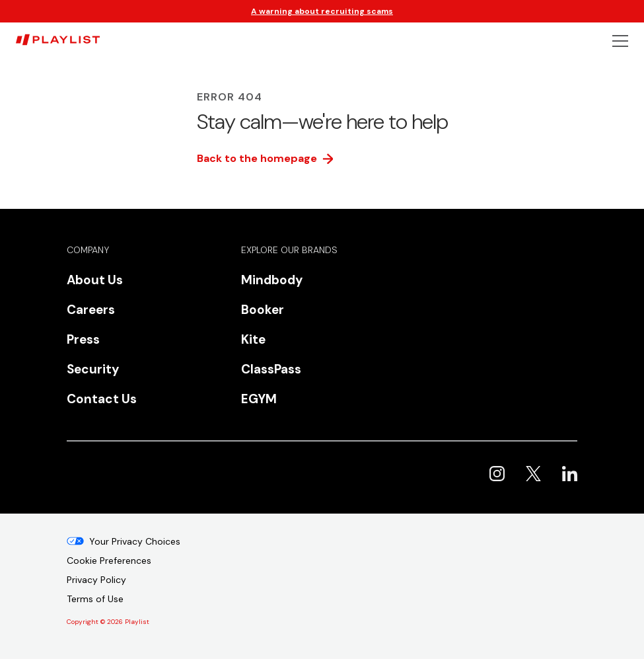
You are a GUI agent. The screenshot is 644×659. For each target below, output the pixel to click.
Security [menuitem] (93, 369)
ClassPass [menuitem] (271, 369)
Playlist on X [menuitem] (533, 474)
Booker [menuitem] (263, 310)
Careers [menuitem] (91, 310)
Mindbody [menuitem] (272, 280)
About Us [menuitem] (95, 280)
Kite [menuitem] (253, 339)
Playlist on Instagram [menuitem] (497, 474)
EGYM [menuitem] (259, 399)
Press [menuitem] (83, 339)
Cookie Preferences (109, 561)
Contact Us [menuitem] (102, 399)
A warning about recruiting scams (322, 11)
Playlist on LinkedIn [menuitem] (570, 474)
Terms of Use (95, 599)
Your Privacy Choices (135, 541)
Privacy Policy (96, 580)
